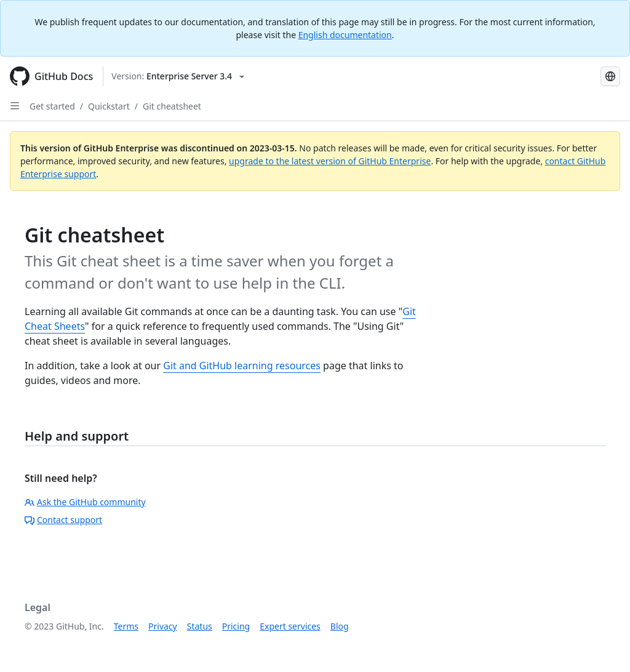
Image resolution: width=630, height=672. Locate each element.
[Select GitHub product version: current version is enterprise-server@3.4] (178, 76)
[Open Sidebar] (15, 106)
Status (200, 626)
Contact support (63, 520)
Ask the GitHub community (85, 502)
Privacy (163, 626)
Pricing (236, 626)
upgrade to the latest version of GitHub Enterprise (330, 161)
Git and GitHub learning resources (242, 366)
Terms (126, 626)
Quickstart (109, 106)
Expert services (290, 626)
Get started (52, 106)
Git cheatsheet (172, 106)
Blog (340, 626)
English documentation (345, 35)
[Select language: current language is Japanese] (610, 76)
